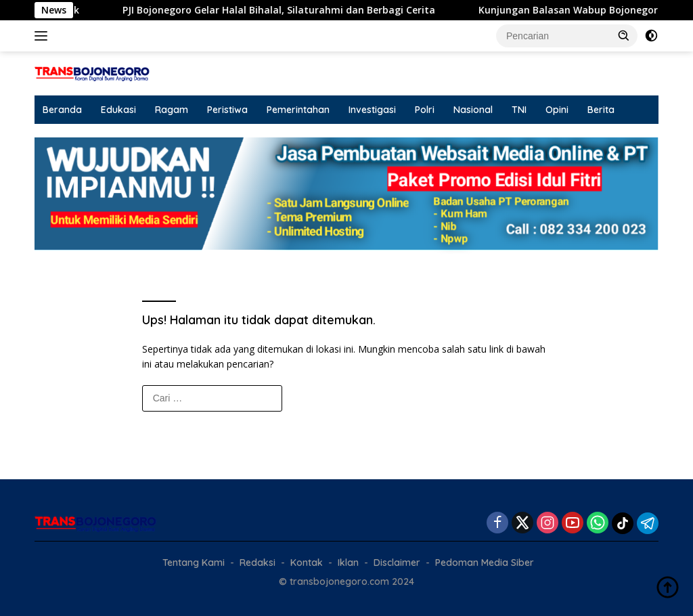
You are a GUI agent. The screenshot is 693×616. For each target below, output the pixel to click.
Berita (601, 110)
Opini (557, 110)
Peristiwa (227, 110)
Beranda (62, 110)
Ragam (172, 110)
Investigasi (372, 110)
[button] (624, 35)
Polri (425, 110)
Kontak (307, 563)
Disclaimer (397, 563)
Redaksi (258, 563)
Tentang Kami (194, 563)
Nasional (473, 110)
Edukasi (118, 110)
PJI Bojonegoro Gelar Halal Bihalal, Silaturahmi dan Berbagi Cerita (290, 10)
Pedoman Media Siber (485, 563)
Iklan (348, 563)
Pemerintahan (298, 110)
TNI (519, 110)
